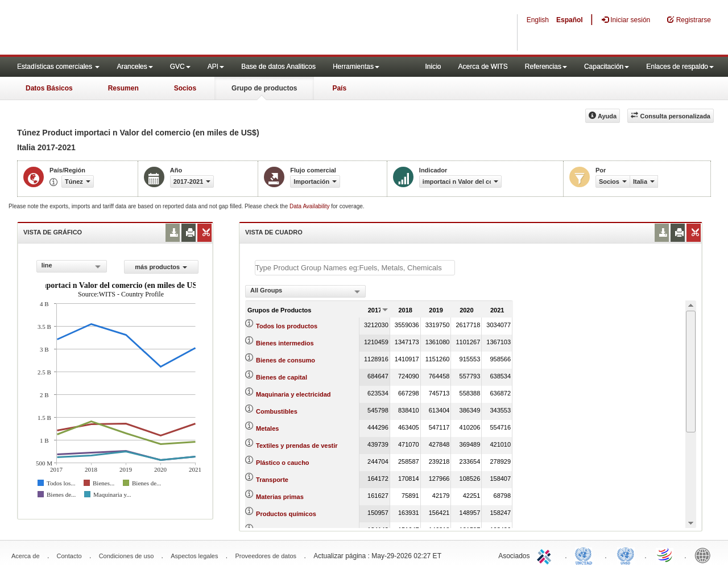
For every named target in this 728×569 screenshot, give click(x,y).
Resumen (123, 88)
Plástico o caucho (283, 463)
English (538, 20)
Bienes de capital (282, 377)
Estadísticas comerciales (58, 67)
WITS (114, 28)
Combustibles (277, 411)
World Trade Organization (665, 555)
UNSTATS (626, 555)
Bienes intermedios (285, 343)
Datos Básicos (49, 88)
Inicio (433, 67)
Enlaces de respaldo (680, 67)
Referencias (546, 67)
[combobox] (72, 266)
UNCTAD (586, 555)
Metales (267, 428)
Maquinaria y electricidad (293, 394)
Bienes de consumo (286, 360)
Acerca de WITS (483, 67)
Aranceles (135, 67)
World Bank (705, 555)
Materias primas (280, 497)
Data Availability (310, 206)
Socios (185, 88)
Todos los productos (287, 326)
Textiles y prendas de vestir (297, 446)
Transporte (272, 480)
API (216, 67)
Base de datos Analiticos (278, 67)
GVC (180, 67)
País (339, 88)
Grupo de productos (264, 88)
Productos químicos (286, 514)
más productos (161, 267)
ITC (546, 555)
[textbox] (355, 268)
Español (570, 20)
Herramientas (356, 67)
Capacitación (607, 67)
